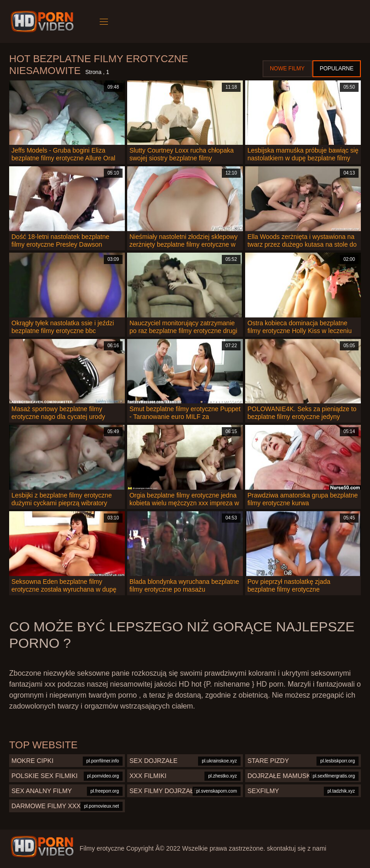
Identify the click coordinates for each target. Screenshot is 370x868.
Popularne (337, 69)
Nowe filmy (287, 69)
